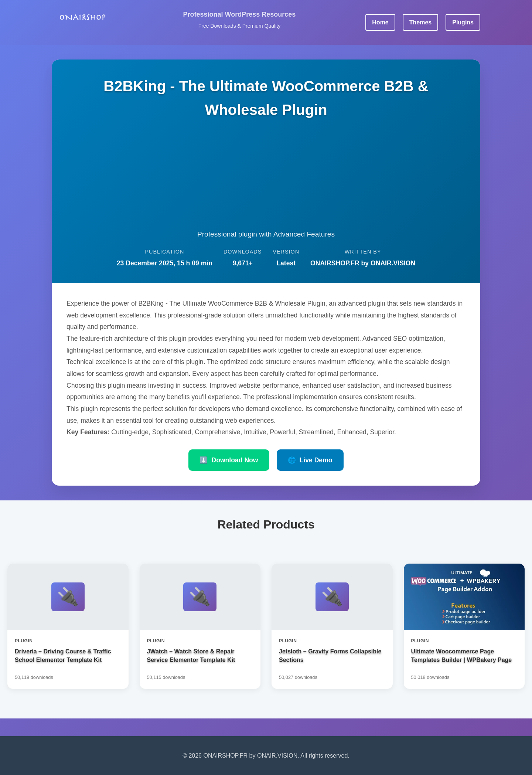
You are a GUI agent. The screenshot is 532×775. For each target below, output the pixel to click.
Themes (420, 22)
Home (380, 22)
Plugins (463, 22)
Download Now (229, 460)
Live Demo (310, 460)
